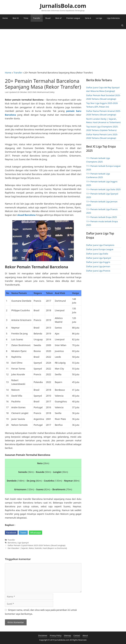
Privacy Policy (56, 635)
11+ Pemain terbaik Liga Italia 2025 (103, 189)
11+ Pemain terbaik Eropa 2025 (102, 217)
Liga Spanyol (23, 543)
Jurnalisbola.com (62, 640)
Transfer (37, 18)
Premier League (73, 18)
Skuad (48, 18)
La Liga (99, 18)
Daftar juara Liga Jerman (98, 266)
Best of (58, 18)
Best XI (16, 18)
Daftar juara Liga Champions (100, 245)
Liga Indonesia (113, 18)
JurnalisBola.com (63, 6)
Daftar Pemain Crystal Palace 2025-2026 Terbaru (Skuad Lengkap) (36, 545)
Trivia (26, 18)
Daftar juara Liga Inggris (98, 262)
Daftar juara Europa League (100, 249)
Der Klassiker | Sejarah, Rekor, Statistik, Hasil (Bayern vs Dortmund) (37, 548)
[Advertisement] (63, 47)
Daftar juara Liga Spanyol (99, 258)
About (85, 635)
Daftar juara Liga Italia (97, 254)
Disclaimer (43, 635)
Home (5, 18)
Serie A (88, 18)
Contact (77, 635)
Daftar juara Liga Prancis (98, 271)
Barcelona (12, 543)
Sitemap (67, 635)
